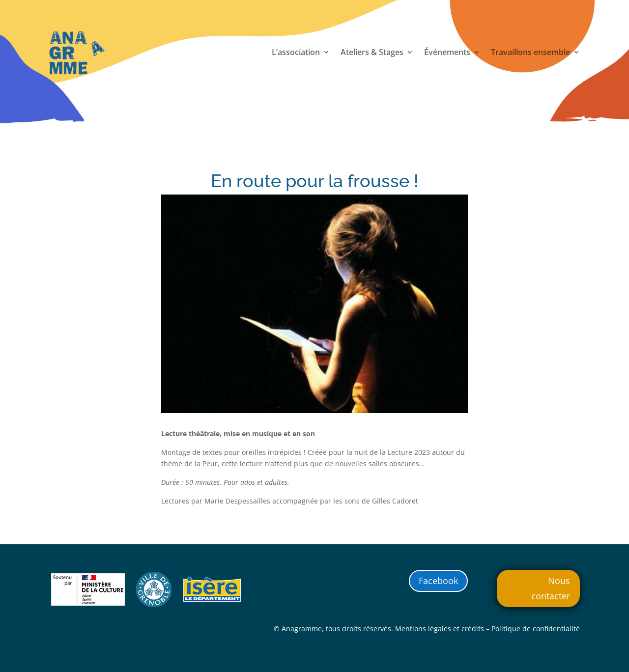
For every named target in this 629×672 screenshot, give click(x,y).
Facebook (438, 581)
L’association (296, 53)
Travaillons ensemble (530, 53)
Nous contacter (551, 588)
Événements (447, 53)
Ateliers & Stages (372, 53)
